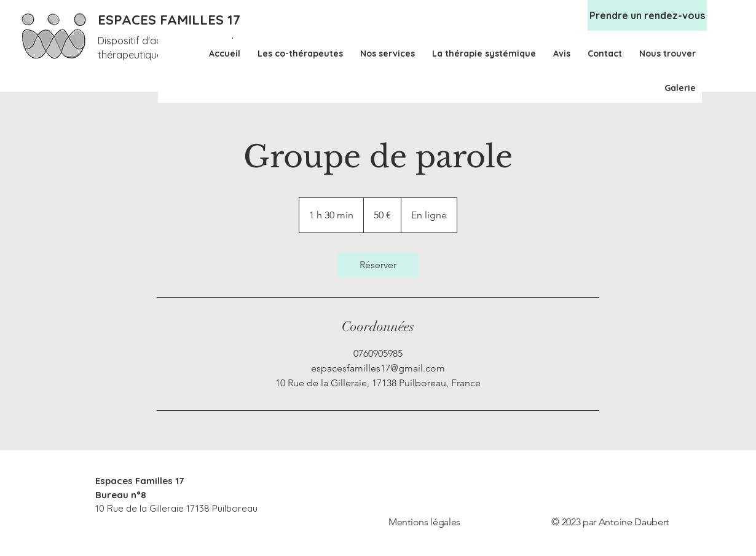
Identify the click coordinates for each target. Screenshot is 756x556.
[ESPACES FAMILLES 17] (171, 20)
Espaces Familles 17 (140, 481)
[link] (378, 265)
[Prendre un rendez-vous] (647, 15)
